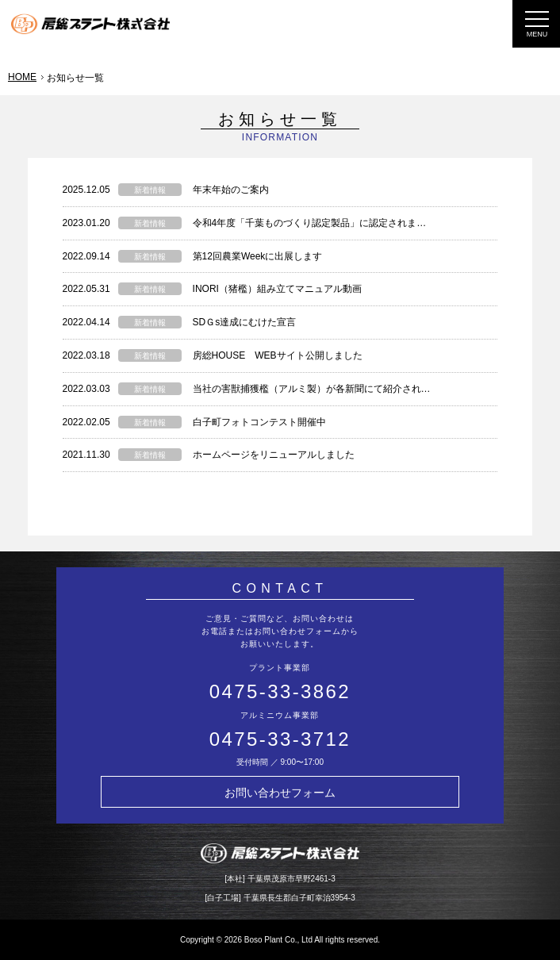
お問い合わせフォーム (280, 793)
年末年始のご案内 (231, 190)
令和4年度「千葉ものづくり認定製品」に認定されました (315, 223)
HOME (22, 77)
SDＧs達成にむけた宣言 (245, 322)
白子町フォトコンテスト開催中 (259, 422)
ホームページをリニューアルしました (274, 455)
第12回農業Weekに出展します (258, 256)
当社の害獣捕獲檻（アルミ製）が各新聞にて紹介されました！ (326, 389)
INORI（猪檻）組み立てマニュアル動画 (277, 289)
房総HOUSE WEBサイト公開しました (278, 355)
